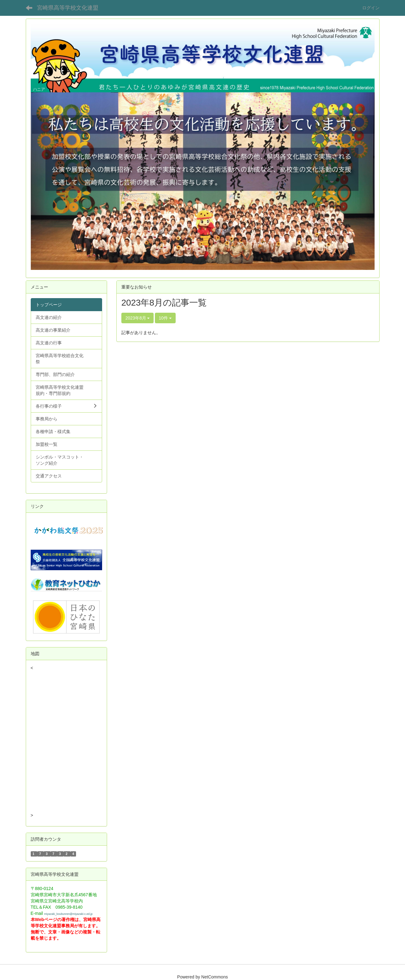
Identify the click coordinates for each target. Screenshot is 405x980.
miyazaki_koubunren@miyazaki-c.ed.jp (68, 914)
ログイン (371, 8)
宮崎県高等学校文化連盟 (68, 8)
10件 (165, 318)
